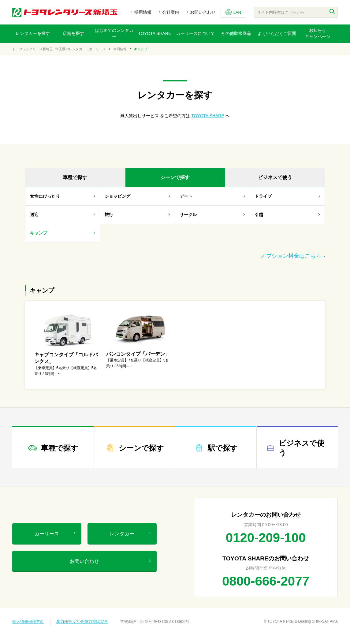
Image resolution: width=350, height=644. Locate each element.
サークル (212, 215)
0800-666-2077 (266, 581)
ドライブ (287, 196)
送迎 (63, 215)
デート (212, 196)
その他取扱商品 (236, 33)
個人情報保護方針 (28, 622)
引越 (287, 215)
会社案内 (171, 12)
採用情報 (143, 12)
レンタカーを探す (33, 33)
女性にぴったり (63, 196)
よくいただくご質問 (277, 33)
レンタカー (130, 534)
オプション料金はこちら (293, 256)
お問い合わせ (203, 12)
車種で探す (75, 177)
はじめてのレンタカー (114, 33)
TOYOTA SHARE (155, 33)
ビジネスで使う (275, 177)
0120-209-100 (266, 538)
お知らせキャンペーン (318, 33)
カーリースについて (195, 33)
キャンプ (63, 233)
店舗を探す (73, 33)
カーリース (55, 534)
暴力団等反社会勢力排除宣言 (82, 622)
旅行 (137, 215)
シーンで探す (175, 177)
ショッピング (137, 196)
